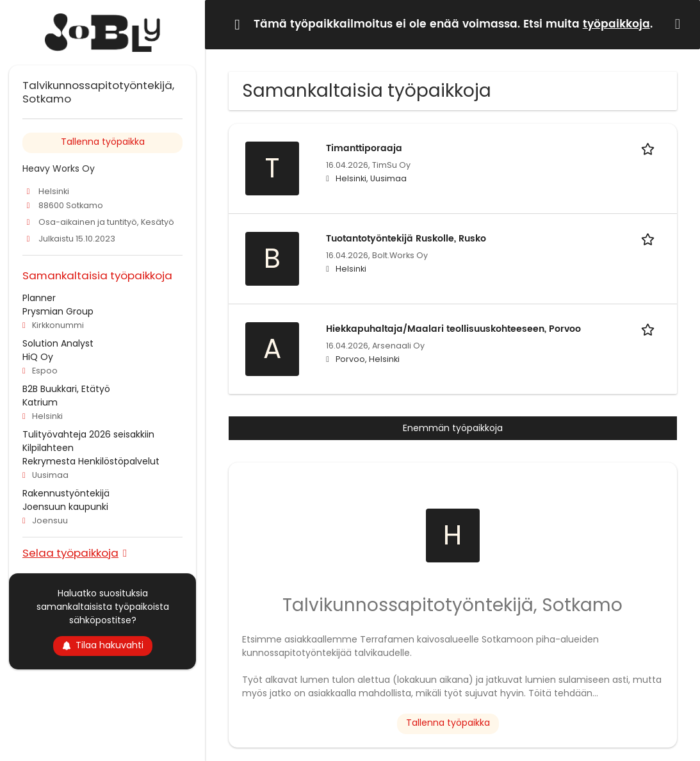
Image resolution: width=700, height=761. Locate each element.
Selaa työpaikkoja (70, 552)
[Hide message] (680, 24)
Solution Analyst (58, 343)
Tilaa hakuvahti (103, 645)
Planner (39, 298)
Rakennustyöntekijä (66, 493)
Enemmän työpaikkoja (453, 428)
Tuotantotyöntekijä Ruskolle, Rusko (406, 239)
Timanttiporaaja (364, 148)
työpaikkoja (616, 24)
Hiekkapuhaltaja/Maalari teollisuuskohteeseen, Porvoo (453, 329)
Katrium (40, 402)
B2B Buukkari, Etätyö (66, 389)
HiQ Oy (38, 357)
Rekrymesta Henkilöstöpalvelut (91, 461)
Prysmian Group (58, 311)
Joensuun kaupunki (65, 507)
